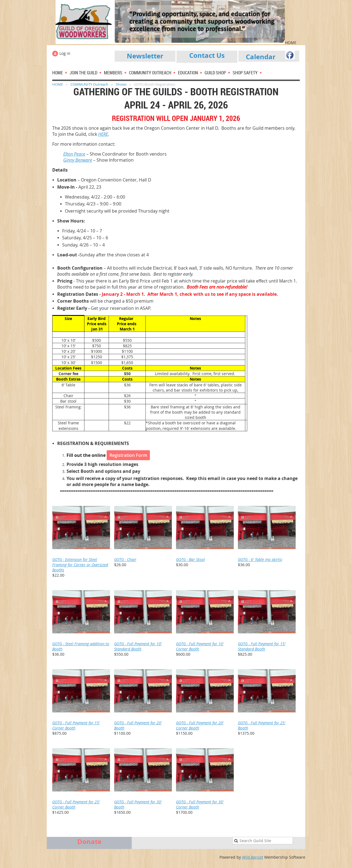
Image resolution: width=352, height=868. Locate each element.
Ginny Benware (78, 160)
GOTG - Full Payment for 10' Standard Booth (138, 646)
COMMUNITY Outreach (89, 84)
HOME (58, 84)
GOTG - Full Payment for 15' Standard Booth (262, 646)
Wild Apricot (253, 857)
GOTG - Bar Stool (190, 559)
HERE (103, 134)
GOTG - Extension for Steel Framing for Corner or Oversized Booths (80, 565)
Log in (65, 53)
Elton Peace (74, 154)
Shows (121, 84)
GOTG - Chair (125, 559)
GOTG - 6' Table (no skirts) (260, 559)
